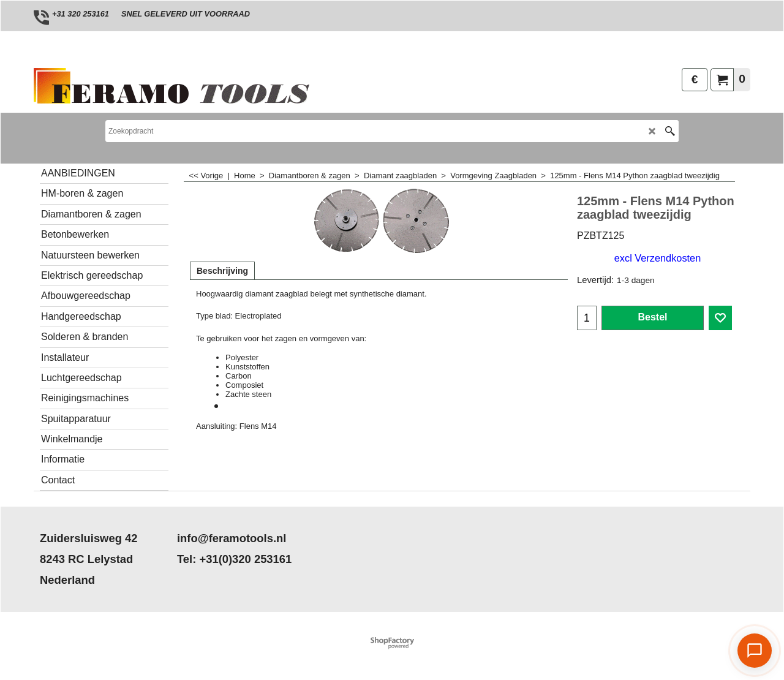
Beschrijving (222, 271)
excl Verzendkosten (658, 258)
